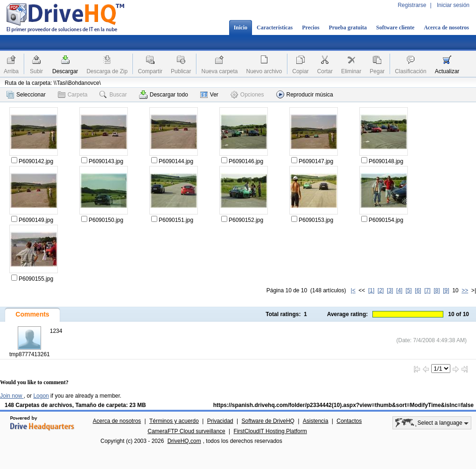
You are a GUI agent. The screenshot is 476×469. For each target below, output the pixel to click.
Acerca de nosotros (446, 28)
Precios (311, 28)
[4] (399, 290)
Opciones (247, 95)
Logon (41, 396)
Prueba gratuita (348, 28)
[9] (446, 290)
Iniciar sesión (453, 5)
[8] (437, 290)
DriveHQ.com (184, 441)
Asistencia (316, 421)
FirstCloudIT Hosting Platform (270, 431)
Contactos (349, 421)
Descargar (65, 71)
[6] (418, 290)
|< (353, 290)
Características (275, 28)
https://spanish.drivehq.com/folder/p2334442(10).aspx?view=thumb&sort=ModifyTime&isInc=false (343, 405)
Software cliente (395, 28)
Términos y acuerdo (174, 421)
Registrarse (412, 5)
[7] (427, 290)
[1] (371, 290)
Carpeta (73, 95)
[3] (390, 290)
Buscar (113, 95)
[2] (381, 290)
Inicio (241, 28)
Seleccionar (26, 95)
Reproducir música (305, 94)
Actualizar (447, 71)
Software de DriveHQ (268, 421)
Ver (209, 95)
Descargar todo (164, 95)
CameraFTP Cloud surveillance (186, 431)
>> (465, 290)
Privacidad (220, 421)
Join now (12, 396)
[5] (409, 290)
